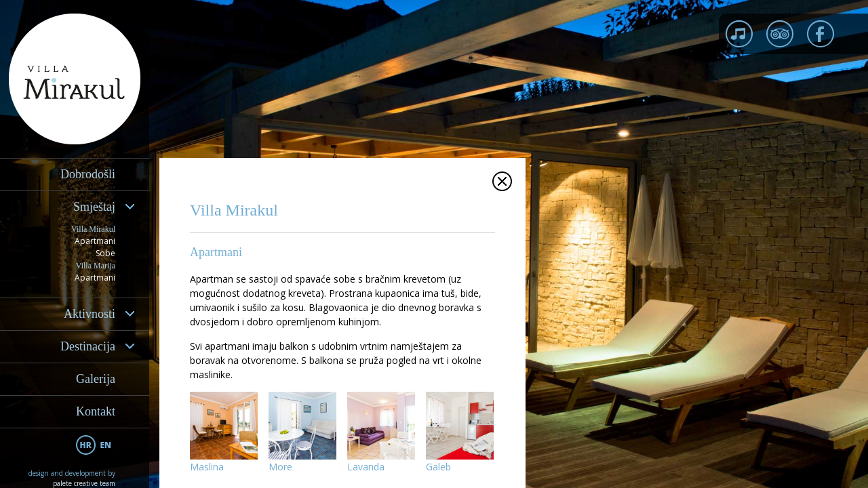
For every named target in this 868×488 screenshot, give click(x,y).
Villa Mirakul (93, 229)
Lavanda (366, 467)
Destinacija (88, 346)
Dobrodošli (88, 174)
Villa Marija (96, 266)
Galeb (438, 467)
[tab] (75, 207)
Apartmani (95, 241)
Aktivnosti (90, 314)
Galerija (96, 379)
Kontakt (96, 411)
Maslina (207, 467)
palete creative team (84, 483)
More (280, 467)
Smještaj (94, 207)
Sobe (105, 253)
